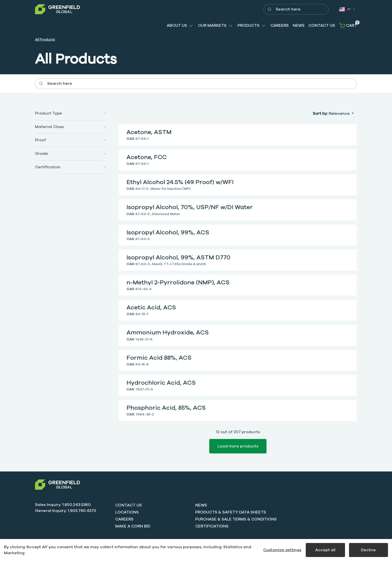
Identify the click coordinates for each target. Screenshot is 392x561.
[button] (180, 26)
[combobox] (347, 9)
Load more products (238, 446)
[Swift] (57, 485)
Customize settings (282, 550)
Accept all (325, 550)
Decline (368, 550)
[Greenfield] (57, 9)
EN (345, 9)
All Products (45, 39)
